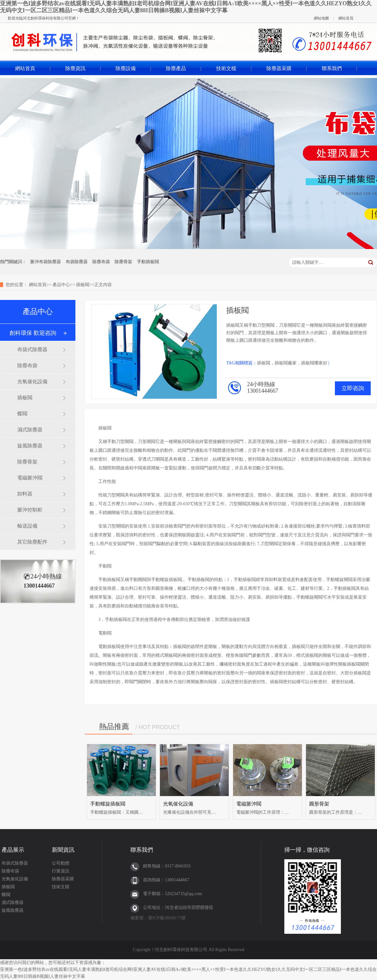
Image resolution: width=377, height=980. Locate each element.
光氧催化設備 (32, 382)
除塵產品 (176, 68)
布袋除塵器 (77, 262)
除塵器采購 (279, 68)
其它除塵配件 (32, 542)
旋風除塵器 (30, 446)
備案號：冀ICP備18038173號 (158, 918)
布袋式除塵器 (32, 349)
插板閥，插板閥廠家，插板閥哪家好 (292, 363)
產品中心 (61, 285)
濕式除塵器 (30, 430)
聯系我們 (332, 68)
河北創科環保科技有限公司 (46, 18)
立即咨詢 (353, 388)
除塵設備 (126, 68)
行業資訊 (61, 871)
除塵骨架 (123, 262)
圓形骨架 (319, 804)
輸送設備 (27, 526)
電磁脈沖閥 (30, 478)
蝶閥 (22, 414)
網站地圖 (321, 18)
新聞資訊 (63, 850)
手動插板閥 (148, 262)
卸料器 (25, 494)
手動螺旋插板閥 (108, 804)
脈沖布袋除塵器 (46, 262)
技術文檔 (226, 68)
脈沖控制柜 (30, 510)
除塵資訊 (75, 68)
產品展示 (13, 850)
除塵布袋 (101, 262)
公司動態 (61, 863)
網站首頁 (346, 18)
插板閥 (83, 285)
